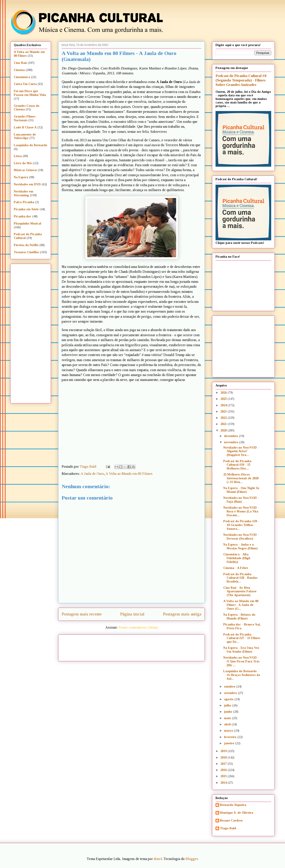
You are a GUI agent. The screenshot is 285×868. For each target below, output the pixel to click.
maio (228, 718)
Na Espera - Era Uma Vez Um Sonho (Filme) (241, 650)
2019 (224, 751)
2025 (224, 399)
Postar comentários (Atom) (138, 627)
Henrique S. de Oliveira (237, 813)
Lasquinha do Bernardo (31, 145)
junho (229, 712)
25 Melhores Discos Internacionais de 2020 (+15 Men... (241, 478)
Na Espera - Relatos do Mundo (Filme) (239, 617)
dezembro (231, 436)
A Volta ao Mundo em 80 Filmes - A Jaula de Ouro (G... (241, 605)
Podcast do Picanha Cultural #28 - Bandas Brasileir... (240, 578)
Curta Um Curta (25, 84)
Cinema (19, 70)
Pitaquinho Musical (27, 224)
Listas (18, 156)
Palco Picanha (24, 202)
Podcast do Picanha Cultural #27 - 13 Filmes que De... (242, 638)
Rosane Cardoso (231, 820)
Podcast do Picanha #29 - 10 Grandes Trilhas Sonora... (241, 525)
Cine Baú (20, 63)
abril (228, 724)
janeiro (230, 743)
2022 (224, 418)
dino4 (158, 859)
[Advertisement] (170, 646)
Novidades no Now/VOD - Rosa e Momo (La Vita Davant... (241, 511)
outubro (230, 687)
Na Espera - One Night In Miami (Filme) (241, 490)
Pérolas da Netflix (26, 245)
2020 (224, 430)
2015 (224, 776)
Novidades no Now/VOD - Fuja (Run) (241, 500)
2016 (224, 770)
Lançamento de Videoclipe (25, 136)
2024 (224, 405)
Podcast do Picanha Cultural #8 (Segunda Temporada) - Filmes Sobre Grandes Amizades (241, 80)
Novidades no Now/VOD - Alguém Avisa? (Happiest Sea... (241, 451)
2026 (224, 393)
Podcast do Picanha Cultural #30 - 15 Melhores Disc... (237, 465)
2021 (224, 424)
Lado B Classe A (25, 127)
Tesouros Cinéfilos (26, 252)
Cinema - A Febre (236, 568)
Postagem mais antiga (182, 614)
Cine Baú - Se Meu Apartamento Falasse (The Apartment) (240, 592)
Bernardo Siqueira (233, 805)
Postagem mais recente (82, 614)
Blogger (192, 859)
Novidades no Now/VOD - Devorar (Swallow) (241, 537)
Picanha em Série (26, 209)
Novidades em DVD (27, 184)
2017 (224, 764)
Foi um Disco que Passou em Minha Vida (30, 93)
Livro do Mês (23, 163)
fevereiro (231, 737)
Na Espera (21, 177)
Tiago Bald (228, 828)
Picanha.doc (23, 216)
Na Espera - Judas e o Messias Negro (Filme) (240, 546)
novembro (232, 442)
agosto (229, 699)
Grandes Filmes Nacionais (25, 118)
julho (228, 705)
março (229, 731)
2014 (224, 783)
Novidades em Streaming (23, 193)
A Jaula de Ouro (92, 474)
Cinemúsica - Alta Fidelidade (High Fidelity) (237, 558)
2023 (224, 412)
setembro (231, 693)
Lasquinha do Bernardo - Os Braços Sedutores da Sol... (242, 675)
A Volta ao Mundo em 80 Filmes (129, 474)
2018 (224, 758)
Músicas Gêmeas (25, 170)
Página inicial (132, 614)
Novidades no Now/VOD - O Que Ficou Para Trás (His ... (241, 661)
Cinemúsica (22, 77)
